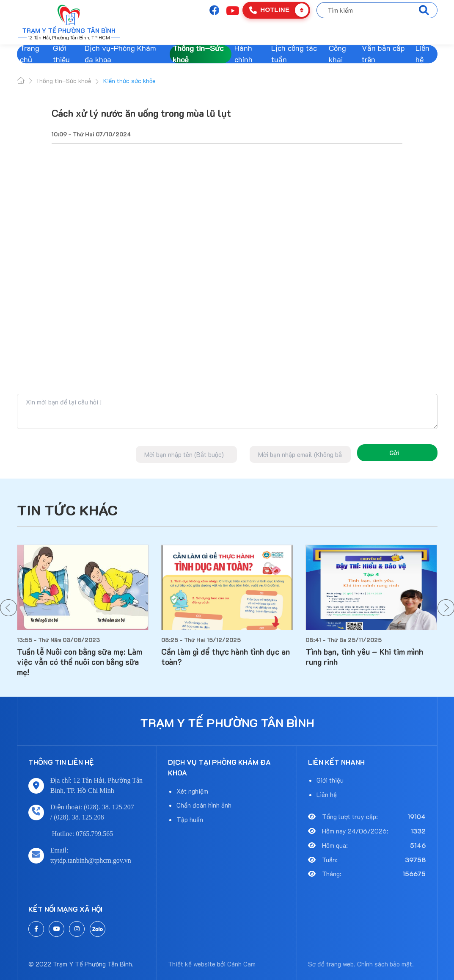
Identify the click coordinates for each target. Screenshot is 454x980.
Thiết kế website (192, 964)
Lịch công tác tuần (294, 54)
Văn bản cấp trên (383, 54)
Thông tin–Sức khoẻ (198, 54)
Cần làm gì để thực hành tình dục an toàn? (226, 657)
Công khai (337, 54)
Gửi (394, 453)
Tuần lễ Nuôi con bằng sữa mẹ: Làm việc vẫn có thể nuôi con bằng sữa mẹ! (80, 662)
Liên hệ (422, 54)
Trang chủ (30, 54)
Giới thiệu (61, 54)
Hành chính (244, 54)
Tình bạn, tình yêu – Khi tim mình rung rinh (364, 657)
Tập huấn (190, 819)
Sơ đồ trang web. (332, 964)
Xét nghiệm (192, 791)
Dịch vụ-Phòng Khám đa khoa (120, 54)
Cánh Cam (241, 964)
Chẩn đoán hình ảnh (204, 805)
